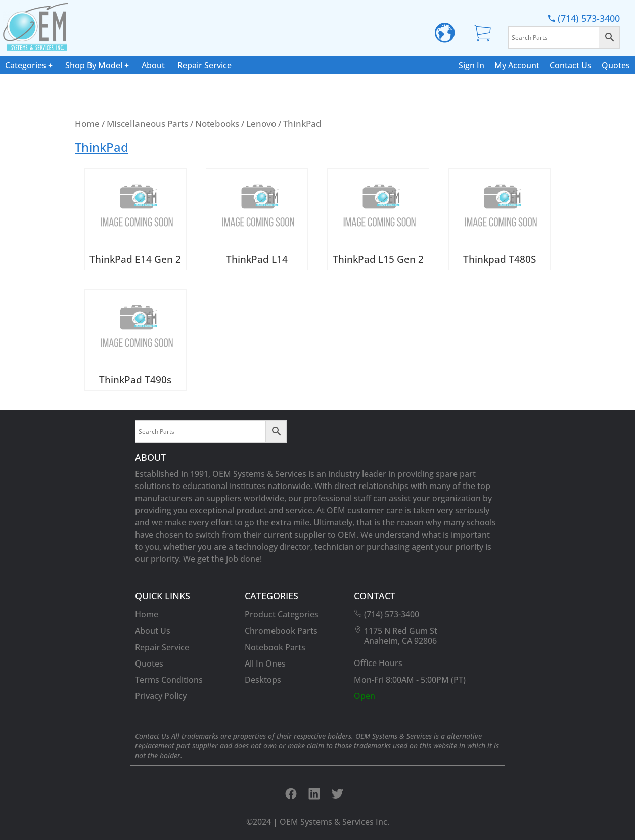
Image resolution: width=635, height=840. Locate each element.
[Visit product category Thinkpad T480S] (500, 219)
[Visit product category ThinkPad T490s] (135, 340)
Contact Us (571, 65)
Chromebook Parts (281, 631)
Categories (26, 65)
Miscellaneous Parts (147, 123)
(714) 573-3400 (584, 18)
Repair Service (205, 65)
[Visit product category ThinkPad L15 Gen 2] (378, 219)
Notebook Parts (275, 647)
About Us (153, 631)
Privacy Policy (161, 696)
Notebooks (217, 123)
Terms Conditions (169, 680)
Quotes (616, 65)
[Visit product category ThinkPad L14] (257, 219)
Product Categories (282, 614)
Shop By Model (94, 65)
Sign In (471, 65)
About (153, 65)
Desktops (263, 680)
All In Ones (265, 664)
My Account (517, 65)
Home (87, 123)
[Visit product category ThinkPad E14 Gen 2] (135, 219)
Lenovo (261, 123)
